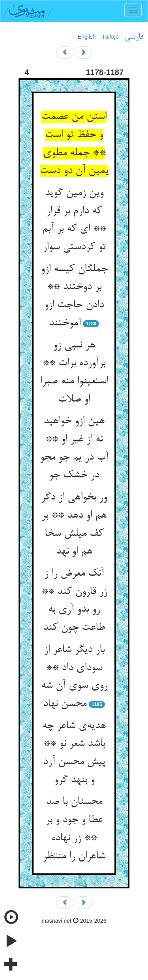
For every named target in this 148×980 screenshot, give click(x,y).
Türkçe (110, 37)
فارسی (134, 37)
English (87, 37)
